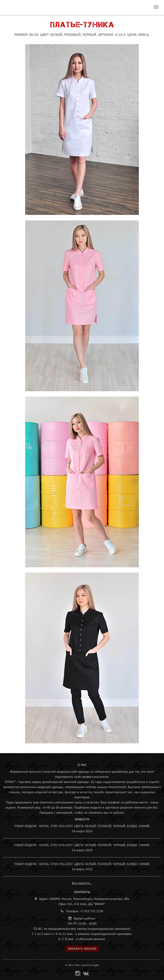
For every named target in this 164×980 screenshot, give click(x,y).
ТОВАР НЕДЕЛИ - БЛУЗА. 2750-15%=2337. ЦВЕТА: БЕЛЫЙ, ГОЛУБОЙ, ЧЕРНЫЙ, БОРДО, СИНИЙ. (82, 825)
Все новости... (82, 882)
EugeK (96, 965)
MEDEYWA (20, 8)
